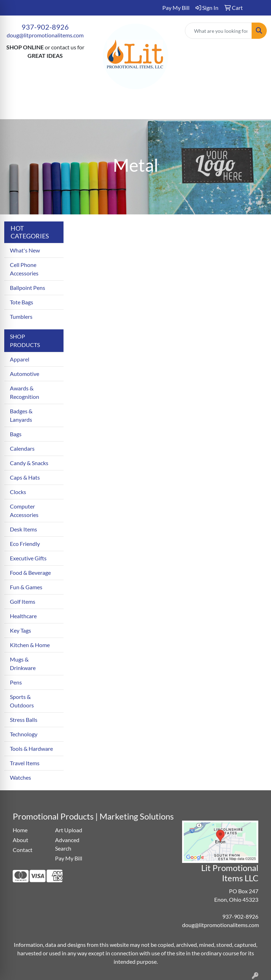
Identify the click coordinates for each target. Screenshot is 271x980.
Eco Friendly (25, 544)
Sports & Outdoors (22, 701)
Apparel (20, 359)
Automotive (25, 374)
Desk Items (23, 529)
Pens (16, 682)
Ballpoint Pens (28, 288)
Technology (24, 734)
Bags (16, 434)
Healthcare (23, 616)
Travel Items (25, 763)
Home (20, 830)
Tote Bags (22, 302)
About (20, 840)
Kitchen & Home (30, 645)
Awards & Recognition (25, 392)
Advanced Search (67, 844)
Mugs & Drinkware (23, 664)
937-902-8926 (45, 27)
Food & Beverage (30, 573)
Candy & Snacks (29, 463)
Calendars (22, 448)
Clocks (18, 492)
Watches (20, 777)
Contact (23, 850)
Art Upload (69, 830)
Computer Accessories (24, 510)
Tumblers (21, 316)
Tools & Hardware (31, 748)
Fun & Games (26, 587)
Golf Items (23, 601)
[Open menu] (257, 109)
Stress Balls (24, 720)
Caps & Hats (25, 477)
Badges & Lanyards (21, 415)
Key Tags (20, 630)
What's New (25, 250)
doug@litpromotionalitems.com (45, 35)
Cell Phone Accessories (24, 269)
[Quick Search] (218, 31)
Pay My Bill (69, 858)
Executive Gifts (28, 558)
